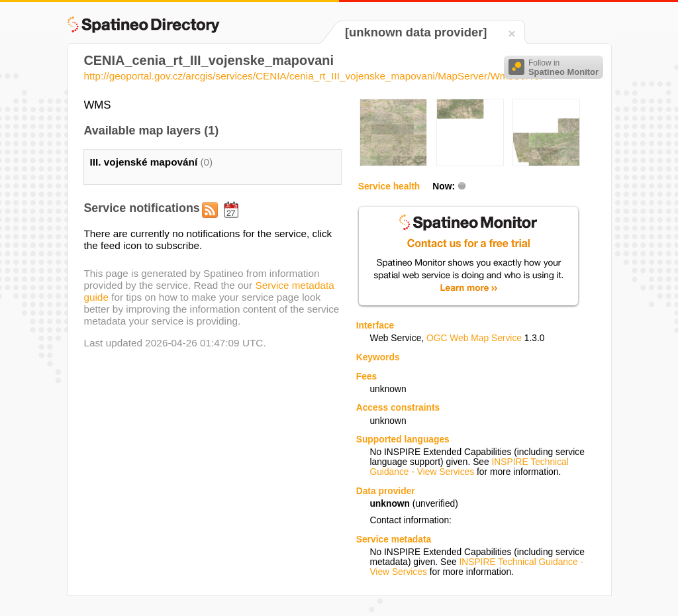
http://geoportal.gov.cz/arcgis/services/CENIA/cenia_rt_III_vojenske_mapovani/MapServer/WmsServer (313, 76)
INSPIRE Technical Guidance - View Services (469, 467)
